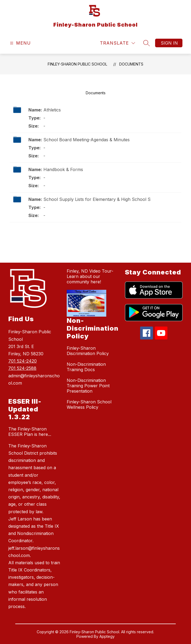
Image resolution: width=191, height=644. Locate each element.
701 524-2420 (23, 361)
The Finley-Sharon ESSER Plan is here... (30, 432)
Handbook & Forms (63, 169)
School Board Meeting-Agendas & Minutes (87, 140)
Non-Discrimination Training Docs (86, 367)
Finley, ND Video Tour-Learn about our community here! (90, 276)
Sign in (169, 43)
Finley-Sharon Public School (77, 64)
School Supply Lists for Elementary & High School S (97, 199)
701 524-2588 (22, 368)
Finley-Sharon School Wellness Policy (89, 404)
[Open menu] (20, 43)
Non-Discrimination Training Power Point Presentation (88, 386)
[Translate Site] (117, 43)
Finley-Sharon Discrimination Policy (88, 351)
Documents (131, 64)
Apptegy (107, 636)
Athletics (52, 110)
